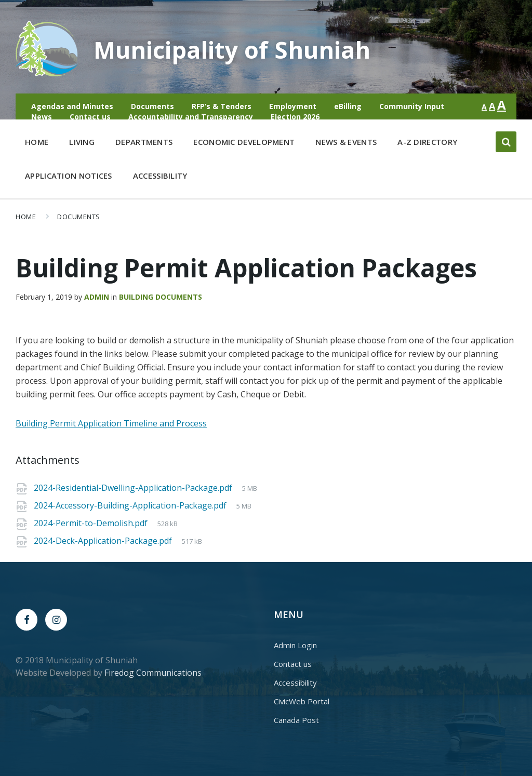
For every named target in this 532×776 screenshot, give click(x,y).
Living (82, 144)
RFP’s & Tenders (222, 106)
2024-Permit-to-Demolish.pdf (92, 523)
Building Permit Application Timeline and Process (111, 423)
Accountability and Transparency (191, 117)
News (42, 117)
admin (97, 297)
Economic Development (244, 144)
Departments (144, 144)
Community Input (412, 106)
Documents (152, 106)
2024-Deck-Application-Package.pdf (104, 541)
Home (37, 142)
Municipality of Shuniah (241, 49)
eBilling (348, 106)
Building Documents (161, 297)
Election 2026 (295, 117)
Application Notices (69, 176)
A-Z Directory (427, 142)
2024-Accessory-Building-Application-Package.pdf (131, 505)
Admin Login (295, 645)
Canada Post (296, 720)
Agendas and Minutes (72, 106)
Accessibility (160, 176)
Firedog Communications (153, 673)
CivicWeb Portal (302, 701)
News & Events (346, 142)
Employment (293, 106)
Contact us (90, 117)
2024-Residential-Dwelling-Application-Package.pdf (134, 488)
